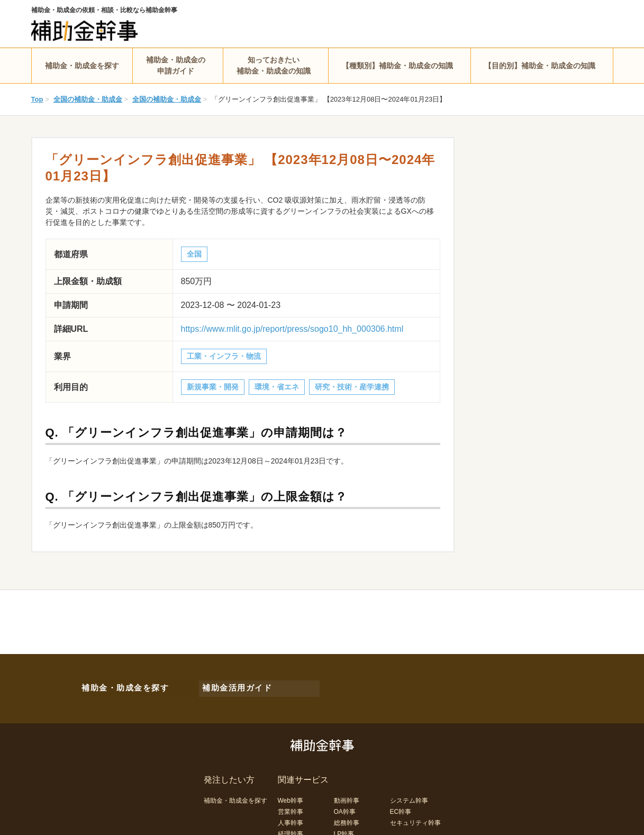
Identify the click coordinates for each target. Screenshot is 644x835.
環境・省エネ (277, 387)
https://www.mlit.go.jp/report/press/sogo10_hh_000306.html (292, 329)
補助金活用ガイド (232, 686)
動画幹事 (347, 796)
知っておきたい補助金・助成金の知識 (274, 65)
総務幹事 (347, 818)
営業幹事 (291, 807)
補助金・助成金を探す (82, 66)
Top (37, 99)
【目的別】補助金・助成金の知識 (540, 66)
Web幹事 (291, 796)
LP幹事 (344, 829)
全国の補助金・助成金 (88, 99)
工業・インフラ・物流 (224, 356)
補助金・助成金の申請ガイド (176, 65)
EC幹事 (401, 807)
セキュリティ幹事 (415, 818)
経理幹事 (291, 829)
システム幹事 (409, 796)
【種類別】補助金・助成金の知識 (397, 66)
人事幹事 (291, 818)
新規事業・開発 (213, 387)
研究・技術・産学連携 (352, 387)
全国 (194, 254)
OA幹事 (345, 807)
